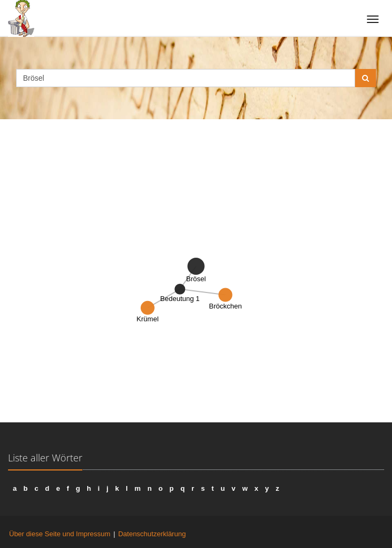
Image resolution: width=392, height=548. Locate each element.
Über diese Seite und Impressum (60, 534)
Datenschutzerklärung (152, 534)
